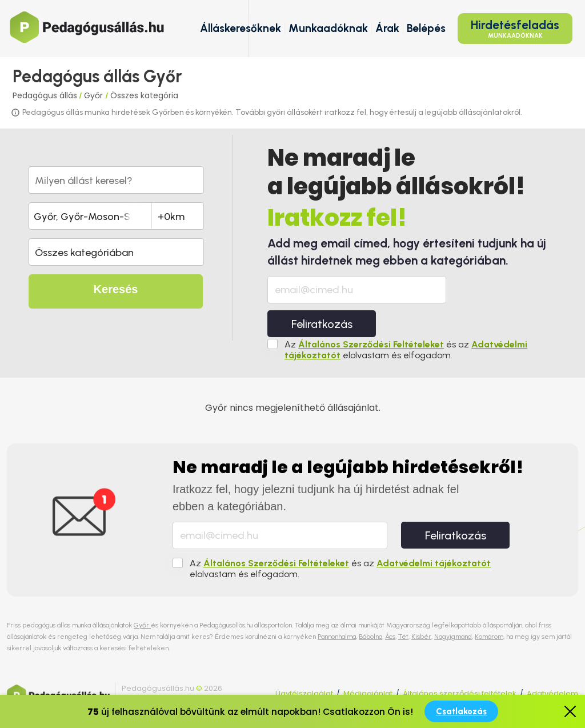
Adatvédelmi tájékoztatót (434, 563)
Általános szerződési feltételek (460, 693)
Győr (95, 95)
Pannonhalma (337, 637)
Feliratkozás (322, 324)
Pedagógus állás (45, 95)
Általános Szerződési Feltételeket (371, 344)
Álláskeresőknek (241, 28)
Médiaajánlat (368, 693)
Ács (390, 637)
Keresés (116, 289)
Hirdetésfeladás (515, 29)
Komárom (489, 637)
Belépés (426, 28)
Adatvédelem (552, 693)
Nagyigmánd (453, 637)
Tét (403, 637)
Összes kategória (144, 95)
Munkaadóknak (328, 28)
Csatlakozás (461, 711)
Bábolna (370, 637)
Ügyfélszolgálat (304, 693)
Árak (387, 28)
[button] (116, 252)
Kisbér (421, 637)
